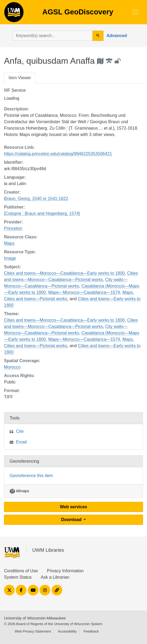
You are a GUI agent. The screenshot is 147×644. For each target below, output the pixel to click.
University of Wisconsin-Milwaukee (35, 618)
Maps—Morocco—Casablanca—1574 (84, 292)
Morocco (12, 367)
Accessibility (67, 631)
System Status (18, 577)
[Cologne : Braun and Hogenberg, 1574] (42, 213)
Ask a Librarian (55, 577)
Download (72, 520)
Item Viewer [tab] (20, 78)
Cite (20, 431)
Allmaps (19, 491)
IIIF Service (15, 90)
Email (21, 442)
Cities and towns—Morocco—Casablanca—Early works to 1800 (64, 273)
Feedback (91, 631)
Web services (73, 507)
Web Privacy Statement (33, 631)
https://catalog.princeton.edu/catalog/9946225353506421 (58, 154)
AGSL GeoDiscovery (14, 14)
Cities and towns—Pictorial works (36, 299)
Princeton (13, 228)
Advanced (117, 36)
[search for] (53, 36)
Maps (9, 243)
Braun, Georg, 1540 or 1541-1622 (36, 199)
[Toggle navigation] (135, 12)
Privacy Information (65, 571)
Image (10, 258)
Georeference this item (31, 476)
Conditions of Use (21, 571)
